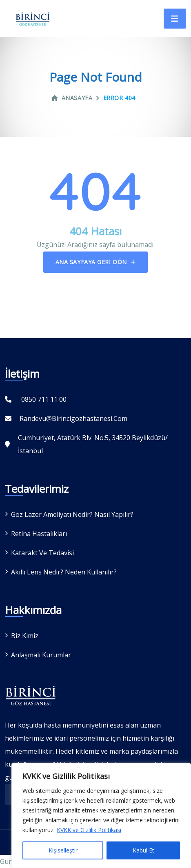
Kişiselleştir (63, 850)
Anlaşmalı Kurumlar (41, 655)
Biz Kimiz (25, 636)
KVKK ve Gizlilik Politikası (89, 830)
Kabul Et (143, 850)
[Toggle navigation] (175, 19)
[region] (101, 815)
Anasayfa (72, 98)
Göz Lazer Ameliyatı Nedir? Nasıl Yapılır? (72, 514)
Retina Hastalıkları (39, 534)
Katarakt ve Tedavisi (42, 553)
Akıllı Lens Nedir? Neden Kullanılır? (64, 572)
